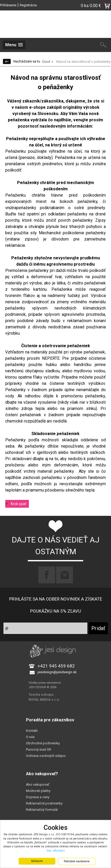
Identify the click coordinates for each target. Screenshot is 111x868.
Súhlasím (37, 861)
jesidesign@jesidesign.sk (57, 672)
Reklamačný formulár (42, 810)
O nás (30, 737)
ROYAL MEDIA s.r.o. (44, 699)
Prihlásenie (8, 5)
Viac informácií (56, 851)
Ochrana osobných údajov (46, 756)
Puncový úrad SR (39, 749)
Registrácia (28, 5)
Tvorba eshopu (41, 695)
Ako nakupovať (38, 784)
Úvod (46, 62)
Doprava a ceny (38, 797)
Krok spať (18, 504)
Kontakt (32, 731)
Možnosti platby (38, 791)
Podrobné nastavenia (77, 861)
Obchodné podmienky (43, 743)
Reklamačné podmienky (44, 803)
